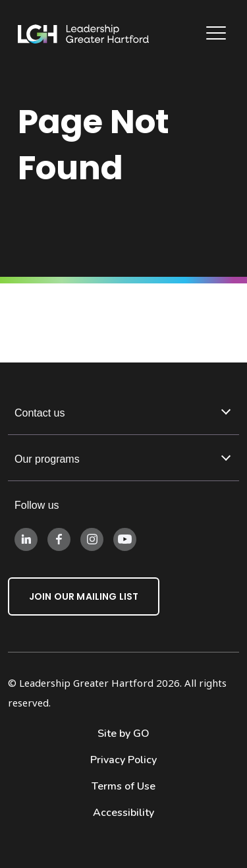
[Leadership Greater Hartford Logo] (84, 34)
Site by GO (123, 734)
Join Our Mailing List (84, 596)
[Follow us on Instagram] (92, 538)
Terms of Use (123, 786)
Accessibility (123, 813)
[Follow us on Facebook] (59, 538)
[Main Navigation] (218, 35)
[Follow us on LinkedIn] (26, 538)
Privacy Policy (123, 760)
